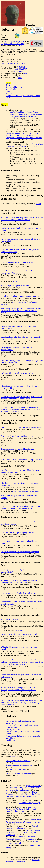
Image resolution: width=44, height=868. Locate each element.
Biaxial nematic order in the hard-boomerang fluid (20, 555)
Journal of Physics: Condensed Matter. (23, 864)
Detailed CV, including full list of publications (23, 99)
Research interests (12, 88)
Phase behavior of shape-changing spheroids (18, 536)
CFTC (20, 46)
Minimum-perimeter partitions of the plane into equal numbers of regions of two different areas (21, 510)
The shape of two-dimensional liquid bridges (18, 452)
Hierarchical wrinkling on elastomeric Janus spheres (21, 637)
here (25, 77)
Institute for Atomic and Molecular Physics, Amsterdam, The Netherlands (23, 836)
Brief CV (9, 97)
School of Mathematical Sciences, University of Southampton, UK (21, 841)
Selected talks (11, 92)
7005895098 (19, 74)
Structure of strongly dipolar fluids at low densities (20, 596)
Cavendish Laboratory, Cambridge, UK (23, 830)
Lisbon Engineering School (14, 42)
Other (8, 101)
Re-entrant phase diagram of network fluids (17, 289)
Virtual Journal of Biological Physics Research (26, 495)
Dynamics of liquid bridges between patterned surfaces (22, 431)
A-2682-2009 (22, 70)
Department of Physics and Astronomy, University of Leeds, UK (23, 825)
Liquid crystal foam (13, 743)
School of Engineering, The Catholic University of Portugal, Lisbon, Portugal (21, 812)
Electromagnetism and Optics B (18, 764)
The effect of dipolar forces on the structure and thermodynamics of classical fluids (19, 585)
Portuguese (14, 760)
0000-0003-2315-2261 (23, 72)
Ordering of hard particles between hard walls (18, 376)
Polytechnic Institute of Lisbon (13, 44)
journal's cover (19, 633)
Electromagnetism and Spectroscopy (19, 768)
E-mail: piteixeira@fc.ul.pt (13, 67)
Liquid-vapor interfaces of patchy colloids (17, 266)
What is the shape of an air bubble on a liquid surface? (21, 463)
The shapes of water (13, 733)
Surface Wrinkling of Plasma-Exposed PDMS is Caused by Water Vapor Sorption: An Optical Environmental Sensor (27, 117)
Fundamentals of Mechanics (16, 772)
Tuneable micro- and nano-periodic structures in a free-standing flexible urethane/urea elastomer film (22, 692)
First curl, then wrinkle (10, 623)
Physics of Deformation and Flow (18, 777)
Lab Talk (15, 285)
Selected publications (14, 90)
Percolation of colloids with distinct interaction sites (20, 299)
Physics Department (33, 789)
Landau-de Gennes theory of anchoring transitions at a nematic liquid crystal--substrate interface (21, 401)
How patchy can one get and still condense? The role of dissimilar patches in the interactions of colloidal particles (22, 314)
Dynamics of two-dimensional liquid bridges (18, 439)
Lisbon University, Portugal (30, 806)
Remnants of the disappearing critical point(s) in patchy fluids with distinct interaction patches (22, 222)
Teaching (9, 95)
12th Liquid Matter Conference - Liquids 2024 (24, 148)
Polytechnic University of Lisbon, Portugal (22, 792)
